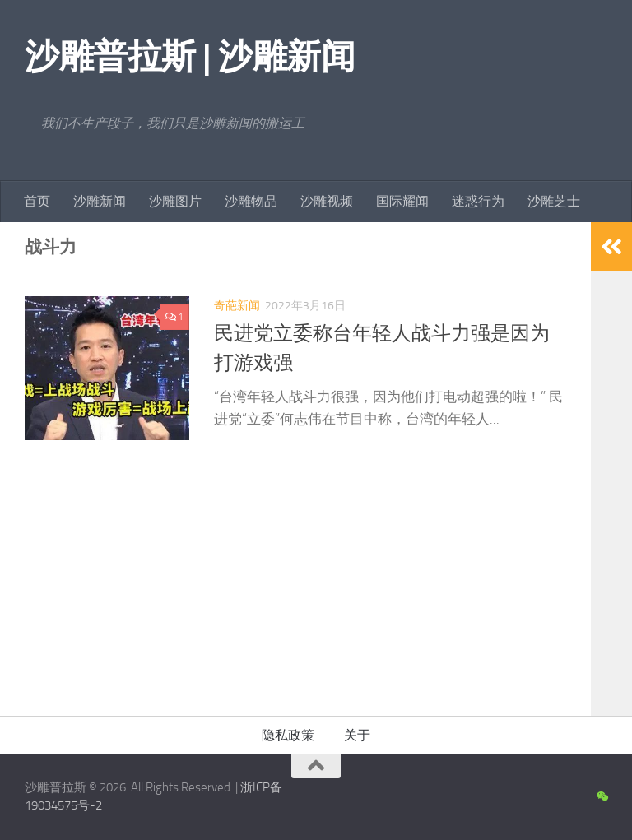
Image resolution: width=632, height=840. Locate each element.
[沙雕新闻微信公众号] (602, 797)
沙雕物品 (251, 201)
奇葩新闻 (237, 306)
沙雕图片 (175, 201)
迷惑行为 (478, 201)
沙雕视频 (327, 201)
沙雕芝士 (554, 201)
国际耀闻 (402, 201)
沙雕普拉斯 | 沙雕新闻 (190, 57)
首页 (37, 201)
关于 (357, 735)
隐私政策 (288, 735)
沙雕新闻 (100, 201)
